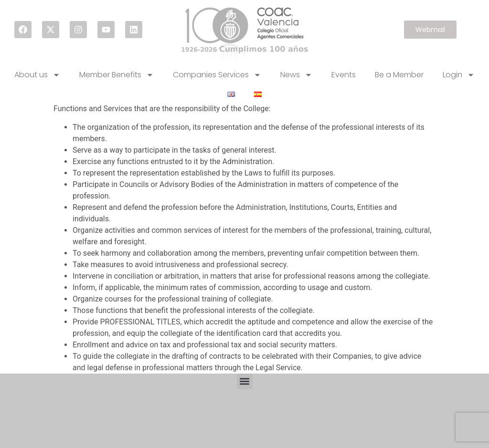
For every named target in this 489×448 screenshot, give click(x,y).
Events (344, 75)
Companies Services (217, 75)
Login (459, 75)
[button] (245, 381)
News (296, 75)
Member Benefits (117, 75)
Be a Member (399, 75)
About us (37, 75)
